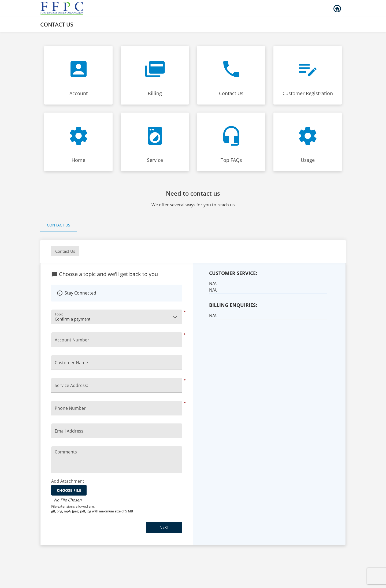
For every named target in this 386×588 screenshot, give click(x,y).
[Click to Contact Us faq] (231, 75)
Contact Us (59, 225)
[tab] (59, 225)
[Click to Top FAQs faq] (231, 142)
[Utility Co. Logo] (62, 8)
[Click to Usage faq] (308, 142)
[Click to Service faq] (155, 142)
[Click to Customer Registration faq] (308, 75)
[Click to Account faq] (78, 75)
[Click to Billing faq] (155, 75)
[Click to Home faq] (78, 142)
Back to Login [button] (337, 9)
